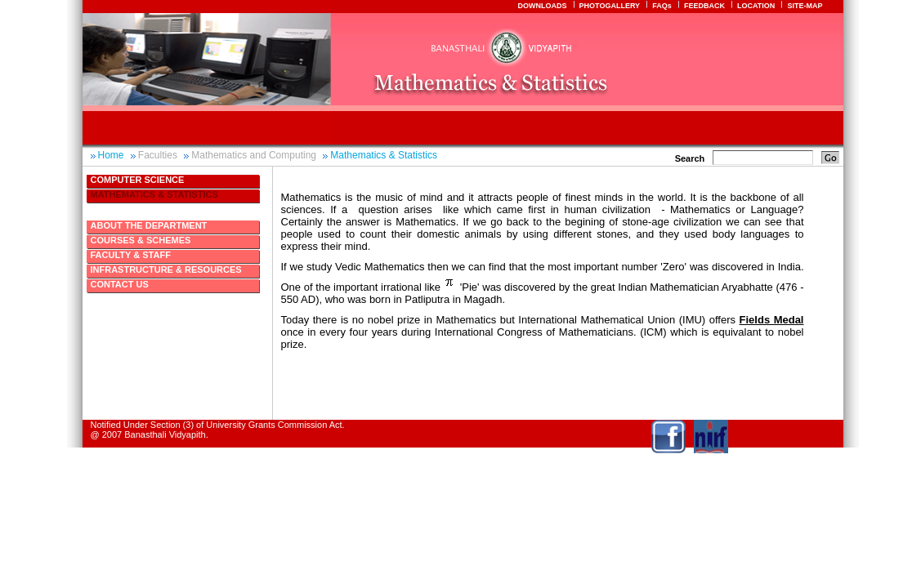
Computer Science (138, 180)
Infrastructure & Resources (166, 269)
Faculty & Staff (131, 255)
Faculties (158, 155)
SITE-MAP (805, 6)
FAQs (662, 6)
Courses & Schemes (141, 240)
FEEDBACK (704, 6)
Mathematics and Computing (254, 155)
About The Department (149, 225)
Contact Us (120, 284)
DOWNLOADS (542, 6)
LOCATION (756, 6)
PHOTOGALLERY (610, 6)
